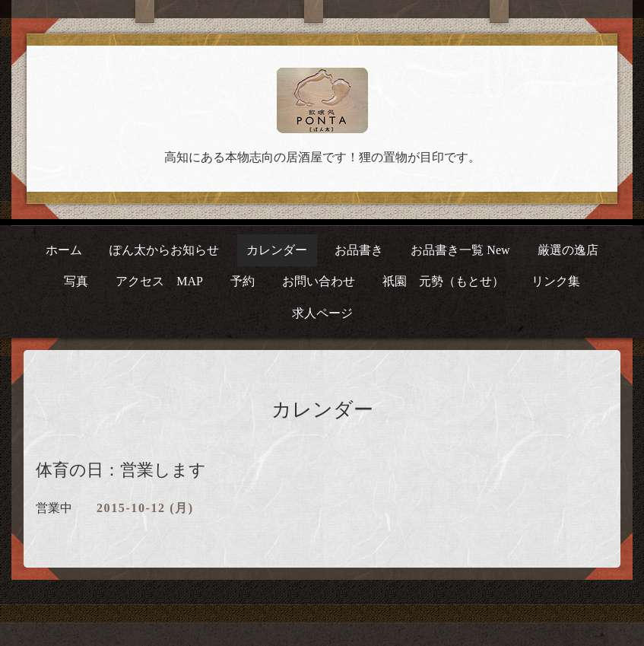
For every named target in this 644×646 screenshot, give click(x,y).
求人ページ (322, 313)
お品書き (359, 250)
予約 (243, 281)
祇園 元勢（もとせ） (443, 281)
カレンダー (277, 250)
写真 (76, 281)
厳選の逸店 (568, 250)
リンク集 (556, 281)
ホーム (64, 250)
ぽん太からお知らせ (164, 250)
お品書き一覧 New (460, 250)
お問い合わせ (319, 281)
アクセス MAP (159, 281)
